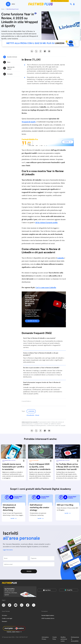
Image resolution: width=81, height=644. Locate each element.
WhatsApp (45, 51)
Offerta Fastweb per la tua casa (61, 1)
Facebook (41, 51)
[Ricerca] (71, 4)
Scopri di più (32, 321)
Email (49, 51)
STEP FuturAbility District (48, 618)
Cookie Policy (55, 638)
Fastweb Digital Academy (48, 615)
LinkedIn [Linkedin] (32, 51)
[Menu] (10, 4)
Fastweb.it (4, 621)
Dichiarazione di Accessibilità (75, 639)
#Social (37, 415)
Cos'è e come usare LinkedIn (46, 287)
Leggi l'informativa (8, 550)
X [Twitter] (36, 51)
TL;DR (36, 60)
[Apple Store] (47, 590)
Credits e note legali (7, 618)
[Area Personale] (74, 4)
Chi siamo (4, 615)
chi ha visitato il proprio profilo (46, 223)
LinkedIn (61, 258)
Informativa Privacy (45, 638)
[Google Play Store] (69, 590)
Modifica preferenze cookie (64, 639)
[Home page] (40, 4)
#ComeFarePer (30, 415)
